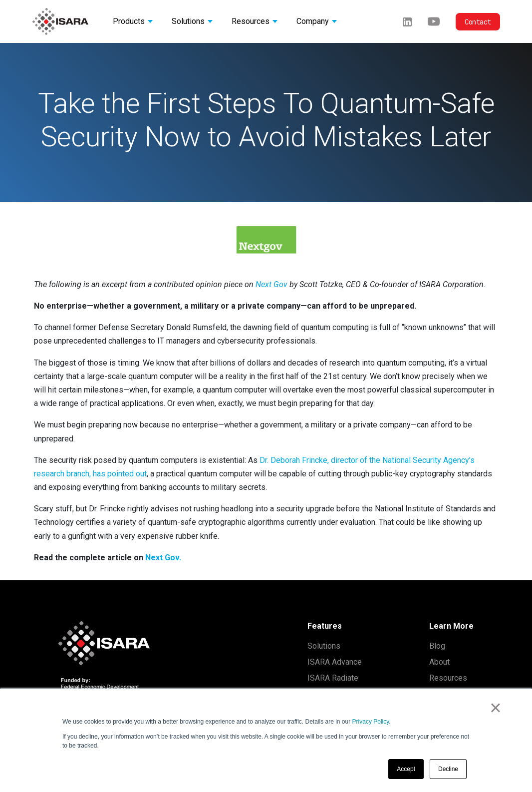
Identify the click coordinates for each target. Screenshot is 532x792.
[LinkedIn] (407, 21)
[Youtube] (434, 21)
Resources (448, 678)
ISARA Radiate (333, 678)
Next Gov (271, 284)
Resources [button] (251, 21)
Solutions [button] (188, 21)
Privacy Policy (371, 722)
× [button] (495, 708)
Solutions (324, 646)
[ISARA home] (60, 21)
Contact (478, 22)
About (439, 662)
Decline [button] (448, 769)
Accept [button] (406, 769)
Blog (437, 646)
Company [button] (313, 21)
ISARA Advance (335, 662)
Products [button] (129, 21)
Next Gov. (163, 558)
